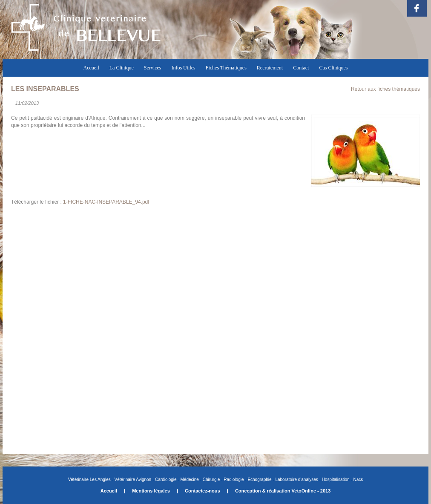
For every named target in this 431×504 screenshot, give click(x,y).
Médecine (190, 480)
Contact (301, 68)
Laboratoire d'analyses (296, 480)
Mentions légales (151, 491)
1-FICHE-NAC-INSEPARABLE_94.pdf (106, 202)
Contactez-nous (203, 491)
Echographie (259, 480)
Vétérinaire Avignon (133, 480)
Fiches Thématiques (226, 68)
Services (153, 68)
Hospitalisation (336, 480)
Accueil (91, 68)
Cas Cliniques (334, 68)
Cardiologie (166, 480)
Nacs (358, 480)
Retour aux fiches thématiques (385, 89)
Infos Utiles (183, 68)
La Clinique (122, 68)
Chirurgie (211, 480)
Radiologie (234, 480)
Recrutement (270, 68)
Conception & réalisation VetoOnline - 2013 (283, 491)
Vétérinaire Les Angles (90, 480)
